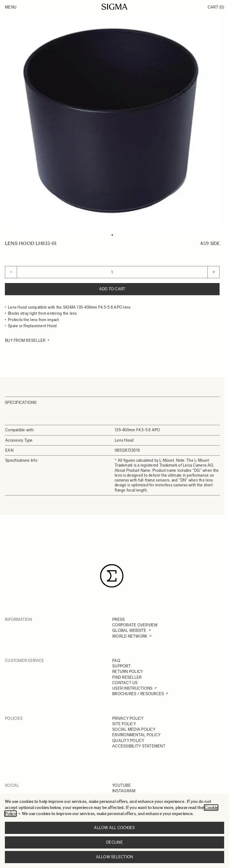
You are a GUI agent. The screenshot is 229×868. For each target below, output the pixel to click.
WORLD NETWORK (130, 636)
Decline (114, 842)
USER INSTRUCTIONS (132, 688)
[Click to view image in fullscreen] (112, 122)
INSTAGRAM (124, 791)
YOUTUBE (121, 785)
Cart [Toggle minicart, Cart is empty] (216, 7)
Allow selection (115, 857)
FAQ (116, 661)
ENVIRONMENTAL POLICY (136, 735)
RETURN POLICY (128, 672)
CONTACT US (125, 683)
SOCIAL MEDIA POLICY (134, 729)
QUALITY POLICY (128, 741)
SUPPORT (121, 666)
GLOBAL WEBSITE (129, 630)
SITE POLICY (124, 724)
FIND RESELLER (127, 677)
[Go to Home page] (114, 7)
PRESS (118, 619)
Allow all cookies (114, 828)
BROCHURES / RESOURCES (138, 694)
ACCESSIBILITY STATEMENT (139, 746)
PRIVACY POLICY (128, 718)
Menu (11, 7)
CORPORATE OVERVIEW (135, 625)
